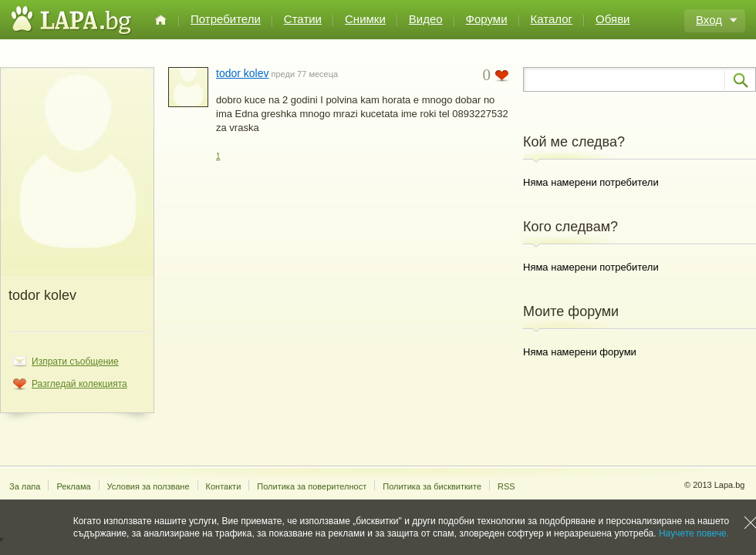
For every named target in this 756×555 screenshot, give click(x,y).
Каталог (552, 19)
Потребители (226, 19)
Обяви (613, 19)
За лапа (25, 486)
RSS (506, 486)
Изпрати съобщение (75, 362)
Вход (709, 20)
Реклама (73, 486)
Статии (303, 19)
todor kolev (242, 73)
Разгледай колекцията (79, 384)
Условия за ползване (148, 486)
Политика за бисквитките (432, 486)
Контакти (224, 486)
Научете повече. (694, 533)
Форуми (487, 19)
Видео (426, 19)
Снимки (365, 19)
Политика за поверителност (312, 486)
